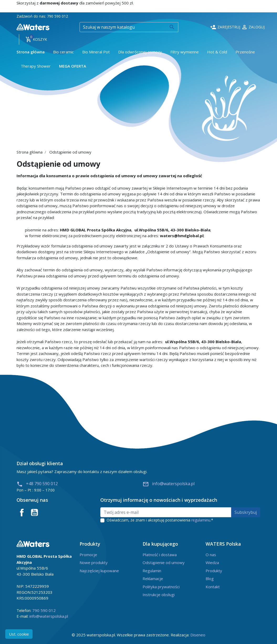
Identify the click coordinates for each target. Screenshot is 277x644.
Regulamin (152, 571)
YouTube (34, 513)
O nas (211, 555)
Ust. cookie (19, 634)
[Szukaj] (129, 27)
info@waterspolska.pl (169, 484)
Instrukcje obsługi (159, 595)
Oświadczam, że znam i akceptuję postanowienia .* (160, 520)
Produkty (214, 571)
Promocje (88, 555)
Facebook (22, 513)
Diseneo (198, 635)
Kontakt (213, 587)
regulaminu (201, 520)
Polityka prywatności (161, 587)
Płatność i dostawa (160, 555)
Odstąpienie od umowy (164, 562)
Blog (210, 579)
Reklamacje (153, 579)
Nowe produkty (94, 562)
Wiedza (212, 562)
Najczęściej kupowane (99, 571)
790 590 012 (58, 16)
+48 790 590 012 (37, 484)
